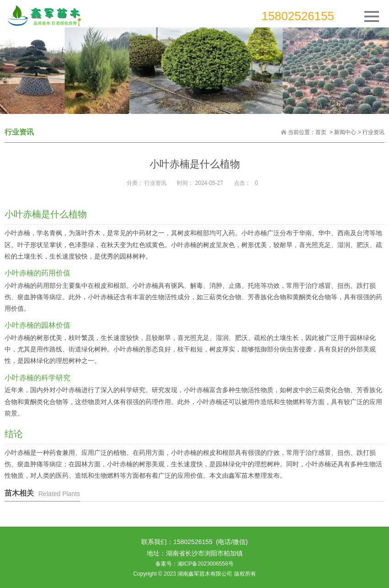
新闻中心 (345, 132)
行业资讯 (373, 132)
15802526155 (298, 16)
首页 (321, 132)
